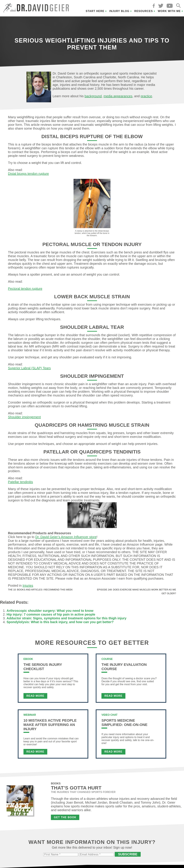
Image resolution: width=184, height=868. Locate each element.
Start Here (95, 11)
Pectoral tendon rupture (25, 289)
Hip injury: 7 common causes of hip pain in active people (51, 614)
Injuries (28, 586)
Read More (35, 696)
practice (146, 96)
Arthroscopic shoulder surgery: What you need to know (50, 611)
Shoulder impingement (24, 417)
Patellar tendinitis (21, 482)
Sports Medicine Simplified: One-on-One (124, 723)
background (93, 96)
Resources (144, 11)
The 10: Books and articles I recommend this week (40, 590)
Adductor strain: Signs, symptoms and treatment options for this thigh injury (66, 618)
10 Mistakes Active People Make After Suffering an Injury (50, 725)
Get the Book (65, 817)
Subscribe (128, 854)
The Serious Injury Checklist (43, 667)
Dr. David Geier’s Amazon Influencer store (66, 537)
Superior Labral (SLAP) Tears (29, 368)
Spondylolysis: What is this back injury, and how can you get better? (60, 622)
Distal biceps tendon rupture (28, 174)
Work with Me (169, 11)
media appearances (118, 96)
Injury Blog (119, 11)
